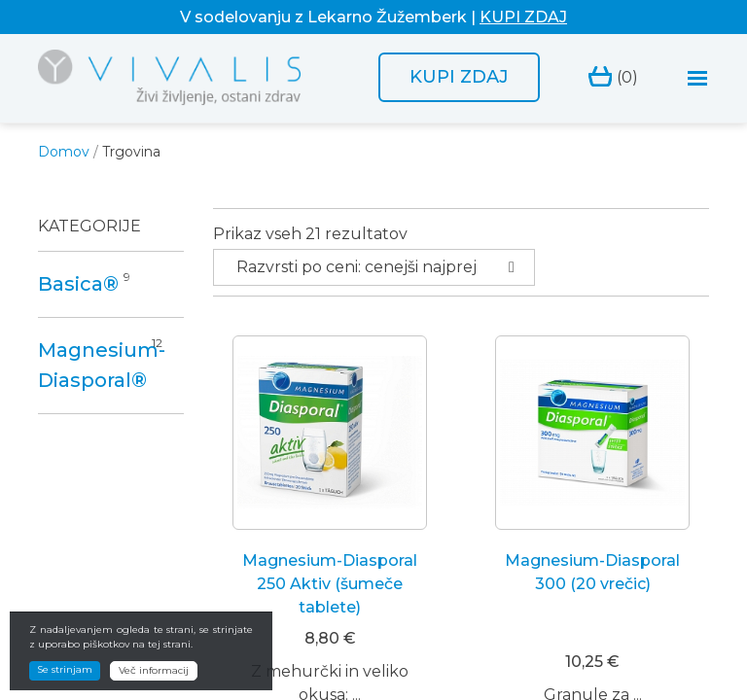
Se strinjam (65, 669)
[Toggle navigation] (698, 78)
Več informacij (154, 670)
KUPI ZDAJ (523, 17)
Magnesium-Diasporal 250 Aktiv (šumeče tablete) (330, 584)
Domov (64, 152)
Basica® (78, 284)
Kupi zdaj (459, 77)
